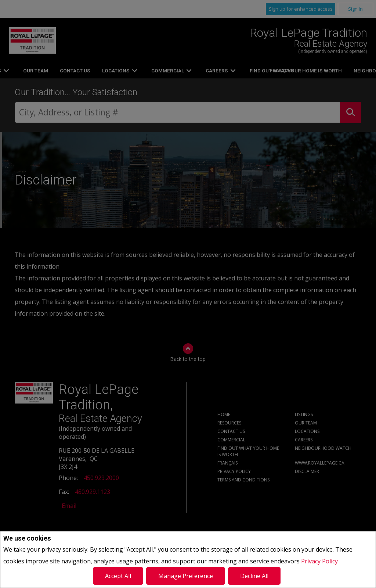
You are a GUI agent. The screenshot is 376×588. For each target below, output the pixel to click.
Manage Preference (186, 576)
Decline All (254, 576)
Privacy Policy (319, 561)
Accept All (118, 576)
